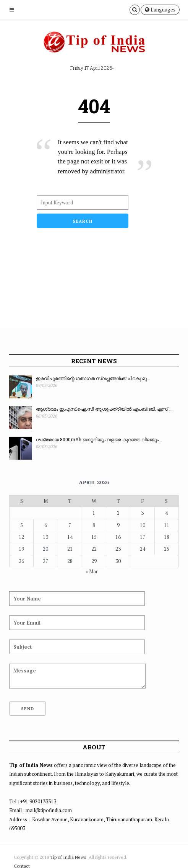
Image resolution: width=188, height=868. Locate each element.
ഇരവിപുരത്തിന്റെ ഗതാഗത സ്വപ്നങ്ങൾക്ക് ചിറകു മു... (93, 378)
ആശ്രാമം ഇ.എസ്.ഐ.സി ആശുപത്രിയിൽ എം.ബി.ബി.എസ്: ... (104, 409)
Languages (160, 10)
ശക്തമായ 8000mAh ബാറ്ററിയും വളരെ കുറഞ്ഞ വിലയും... (99, 439)
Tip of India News (68, 857)
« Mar (92, 571)
